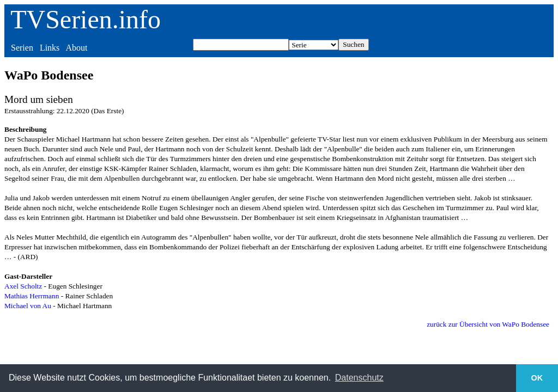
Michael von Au (28, 306)
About (76, 48)
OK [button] (537, 378)
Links (50, 48)
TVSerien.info (86, 19)
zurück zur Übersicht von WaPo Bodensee (488, 324)
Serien (22, 48)
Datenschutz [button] (359, 378)
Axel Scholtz (23, 286)
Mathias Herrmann (32, 296)
